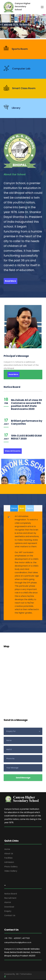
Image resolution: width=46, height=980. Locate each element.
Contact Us (10, 915)
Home (7, 849)
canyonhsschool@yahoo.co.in (18, 942)
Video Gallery (11, 871)
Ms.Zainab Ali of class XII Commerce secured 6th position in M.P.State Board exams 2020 (26, 404)
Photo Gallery (11, 867)
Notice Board (11, 894)
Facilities (8, 858)
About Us (9, 854)
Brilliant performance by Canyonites (27, 422)
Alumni (8, 902)
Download (9, 907)
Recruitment (10, 898)
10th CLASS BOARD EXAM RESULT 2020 (26, 437)
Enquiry (8, 911)
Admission (9, 862)
